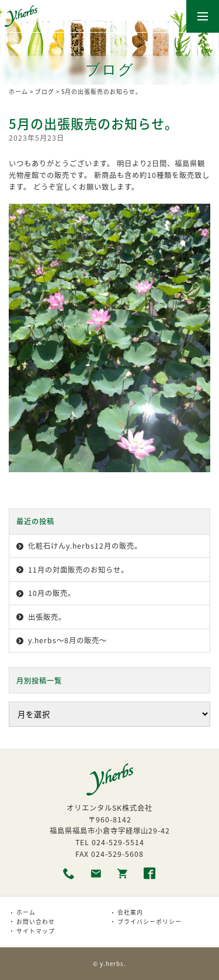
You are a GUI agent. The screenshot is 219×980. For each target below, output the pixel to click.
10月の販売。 (52, 593)
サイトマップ (36, 931)
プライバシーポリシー (150, 922)
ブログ (45, 92)
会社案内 (130, 912)
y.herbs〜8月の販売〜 (67, 640)
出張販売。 (47, 617)
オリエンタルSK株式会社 (109, 808)
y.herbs (112, 964)
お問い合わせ (36, 922)
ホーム (18, 92)
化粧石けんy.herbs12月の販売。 (85, 546)
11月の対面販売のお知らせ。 (78, 570)
